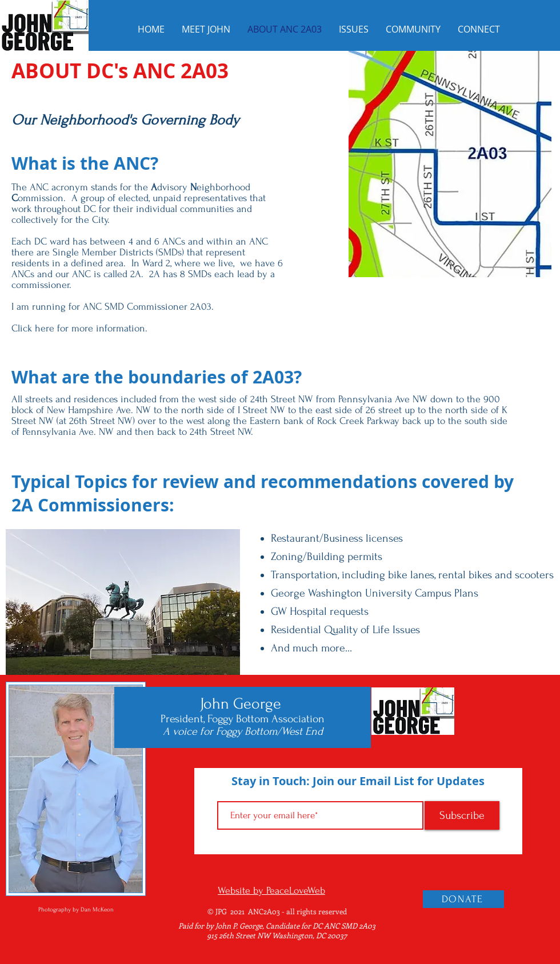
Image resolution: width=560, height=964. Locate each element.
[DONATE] (463, 899)
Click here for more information (78, 328)
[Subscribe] (462, 815)
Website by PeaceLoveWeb (271, 891)
